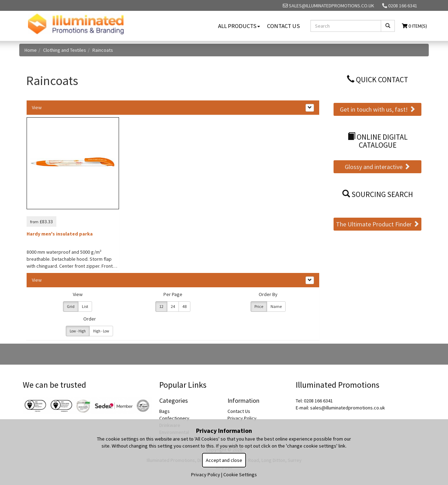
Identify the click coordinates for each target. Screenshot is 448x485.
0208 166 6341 (400, 6)
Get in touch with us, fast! (378, 109)
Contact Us (283, 26)
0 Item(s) (414, 26)
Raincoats (103, 50)
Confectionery (174, 418)
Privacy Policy (242, 418)
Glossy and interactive (377, 167)
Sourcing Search (378, 194)
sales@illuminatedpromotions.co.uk (328, 6)
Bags (164, 411)
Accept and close (224, 460)
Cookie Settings (240, 475)
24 (173, 306)
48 (184, 306)
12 (161, 306)
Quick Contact (377, 80)
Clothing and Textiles (65, 50)
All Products (239, 26)
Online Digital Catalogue (378, 141)
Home (31, 50)
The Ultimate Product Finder (378, 224)
